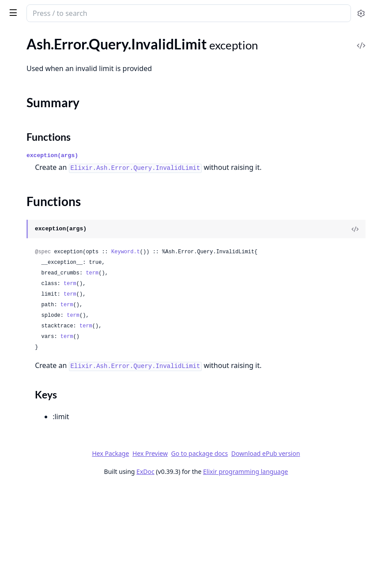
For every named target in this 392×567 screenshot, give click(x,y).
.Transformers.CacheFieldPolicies (56, 519)
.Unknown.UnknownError (45, 385)
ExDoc (212, 550)
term (224, 328)
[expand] (124, 47)
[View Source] (355, 274)
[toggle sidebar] (121, 12)
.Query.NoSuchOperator (43, 254)
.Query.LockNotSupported (46, 171)
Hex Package (243, 520)
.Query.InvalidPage (35, 135)
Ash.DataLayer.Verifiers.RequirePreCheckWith (63, 416)
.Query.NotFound (33, 278)
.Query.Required (31, 314)
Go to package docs (227, 533)
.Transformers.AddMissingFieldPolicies (63, 507)
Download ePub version (293, 532)
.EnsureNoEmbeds (34, 456)
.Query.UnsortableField (42, 326)
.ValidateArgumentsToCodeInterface (62, 467)
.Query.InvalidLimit (35, 69)
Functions (31, 96)
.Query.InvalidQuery (37, 147)
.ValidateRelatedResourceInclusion (59, 479)
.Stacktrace (23, 362)
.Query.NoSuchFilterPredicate (52, 231)
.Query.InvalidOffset (37, 123)
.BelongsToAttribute (37, 559)
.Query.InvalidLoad (35, 111)
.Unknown (22, 374)
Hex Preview (283, 520)
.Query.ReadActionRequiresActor (57, 302)
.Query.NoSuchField (36, 219)
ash (38, 10)
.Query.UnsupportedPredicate (52, 338)
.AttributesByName (36, 547)
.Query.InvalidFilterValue (44, 58)
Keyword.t (258, 297)
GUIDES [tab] (18, 38)
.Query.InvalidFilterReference (51, 46)
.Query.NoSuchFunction (43, 242)
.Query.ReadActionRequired (49, 290)
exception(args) (185, 188)
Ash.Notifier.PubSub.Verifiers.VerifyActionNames (63, 428)
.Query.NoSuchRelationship (48, 266)
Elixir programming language (312, 550)
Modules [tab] (57, 38)
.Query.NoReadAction (40, 195)
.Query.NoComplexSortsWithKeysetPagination (63, 183)
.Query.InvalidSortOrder (43, 159)
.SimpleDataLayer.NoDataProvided (59, 350)
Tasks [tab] (100, 38)
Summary (30, 85)
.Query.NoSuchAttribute (43, 207)
